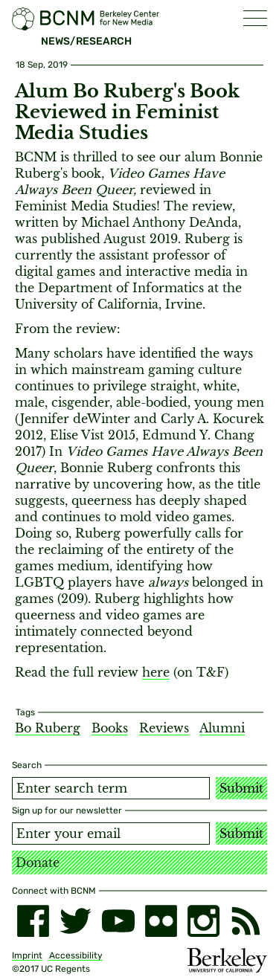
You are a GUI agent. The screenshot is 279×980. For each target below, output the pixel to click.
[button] (255, 18)
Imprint (27, 955)
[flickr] (161, 921)
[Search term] (111, 788)
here (156, 672)
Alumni (222, 728)
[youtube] (118, 921)
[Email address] (111, 834)
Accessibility (76, 955)
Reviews (164, 728)
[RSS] (246, 921)
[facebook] (33, 921)
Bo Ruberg (48, 728)
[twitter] (76, 921)
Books (110, 728)
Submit (241, 788)
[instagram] (203, 921)
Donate (38, 863)
